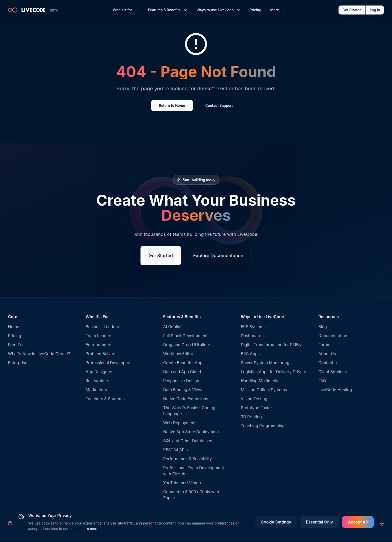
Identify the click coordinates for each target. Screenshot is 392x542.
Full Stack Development (185, 336)
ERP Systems (253, 327)
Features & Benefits (168, 10)
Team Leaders (99, 336)
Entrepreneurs (99, 345)
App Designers (99, 372)
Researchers (97, 381)
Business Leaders (102, 327)
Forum (324, 345)
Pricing (255, 10)
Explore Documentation (218, 255)
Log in (375, 10)
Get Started (352, 10)
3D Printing (251, 417)
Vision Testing (254, 399)
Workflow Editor (178, 354)
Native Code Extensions (186, 399)
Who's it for (126, 10)
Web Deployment (179, 423)
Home (14, 327)
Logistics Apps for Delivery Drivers (273, 372)
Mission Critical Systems (264, 390)
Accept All (358, 522)
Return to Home (172, 105)
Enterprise (18, 363)
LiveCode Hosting (335, 390)
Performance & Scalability (188, 459)
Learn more (89, 529)
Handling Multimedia (260, 381)
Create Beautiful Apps (184, 363)
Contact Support (219, 105)
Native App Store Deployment (191, 432)
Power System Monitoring (265, 363)
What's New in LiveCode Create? (39, 354)
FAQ (322, 381)
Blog (323, 327)
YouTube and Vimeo (182, 483)
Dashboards (252, 336)
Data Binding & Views (183, 390)
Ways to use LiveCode (218, 10)
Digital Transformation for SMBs (271, 345)
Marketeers (96, 390)
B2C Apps (250, 354)
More (278, 10)
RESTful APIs (175, 450)
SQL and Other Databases (188, 441)
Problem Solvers (101, 354)
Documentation (333, 336)
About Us (327, 354)
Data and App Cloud (182, 372)
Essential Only (319, 522)
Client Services (333, 372)
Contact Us (329, 363)
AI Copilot (172, 327)
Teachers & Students (105, 399)
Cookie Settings (276, 522)
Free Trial (17, 345)
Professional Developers (108, 363)
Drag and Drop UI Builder (187, 345)
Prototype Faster (256, 408)
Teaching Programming (263, 426)
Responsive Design (181, 381)
